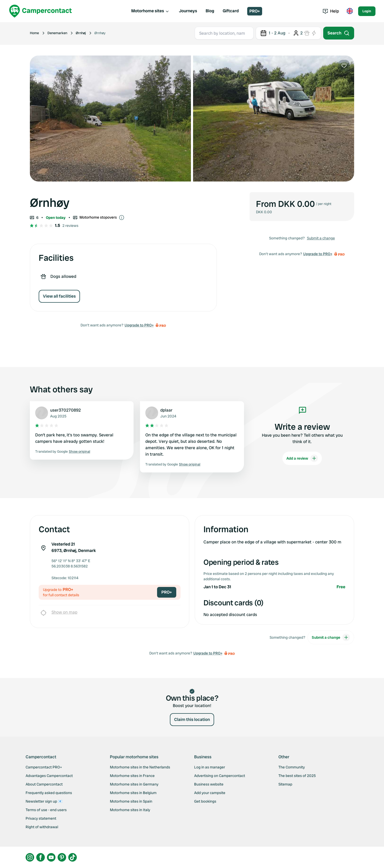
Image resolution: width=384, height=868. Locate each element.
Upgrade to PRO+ (139, 325)
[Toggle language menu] (350, 11)
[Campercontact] (41, 11)
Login (367, 11)
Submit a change (321, 238)
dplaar (166, 410)
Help (331, 11)
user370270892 (65, 410)
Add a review (302, 458)
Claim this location (192, 719)
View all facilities (59, 296)
